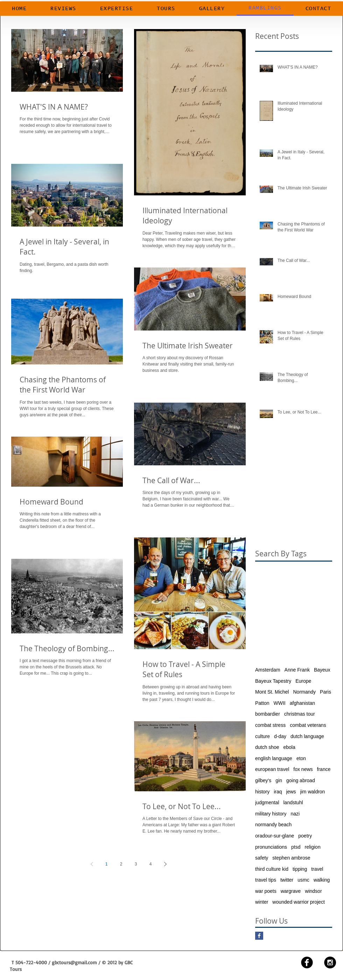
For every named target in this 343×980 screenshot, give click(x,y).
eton (301, 758)
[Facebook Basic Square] (259, 936)
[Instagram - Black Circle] (330, 962)
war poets (266, 891)
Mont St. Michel (272, 692)
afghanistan (302, 703)
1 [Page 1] (107, 864)
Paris (325, 692)
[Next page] (165, 864)
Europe (303, 681)
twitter (287, 880)
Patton (262, 703)
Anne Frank (297, 670)
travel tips (266, 880)
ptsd (296, 847)
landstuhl (293, 802)
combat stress (270, 725)
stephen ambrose (291, 858)
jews (291, 792)
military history (271, 814)
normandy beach (273, 825)
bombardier (268, 714)
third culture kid (272, 869)
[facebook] (307, 962)
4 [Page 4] (151, 864)
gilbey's (263, 780)
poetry (305, 836)
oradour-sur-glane (275, 836)
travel (317, 869)
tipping (300, 869)
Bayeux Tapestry (273, 681)
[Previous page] (92, 864)
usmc (303, 880)
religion (313, 847)
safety (262, 858)
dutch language (307, 736)
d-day (280, 736)
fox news (303, 769)
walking (322, 880)
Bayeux (322, 670)
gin (279, 780)
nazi (295, 814)
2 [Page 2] (121, 864)
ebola (289, 747)
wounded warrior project (298, 902)
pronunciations (271, 847)
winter (262, 902)
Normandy (304, 692)
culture (262, 736)
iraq (278, 792)
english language (274, 758)
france (324, 769)
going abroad (301, 780)
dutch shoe (267, 747)
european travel (272, 769)
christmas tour (300, 714)
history (262, 792)
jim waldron (313, 792)
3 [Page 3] (136, 864)
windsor (313, 891)
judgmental (267, 802)
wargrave (291, 891)
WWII (279, 703)
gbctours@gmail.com (74, 962)
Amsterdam (268, 670)
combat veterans (308, 725)
